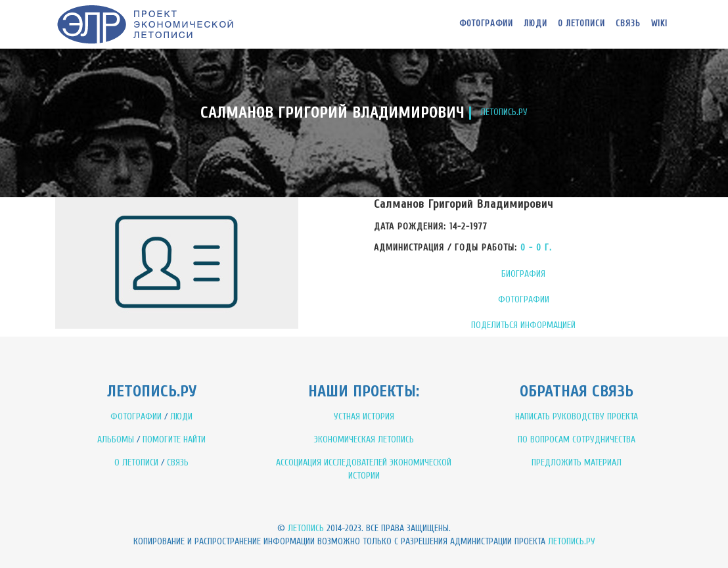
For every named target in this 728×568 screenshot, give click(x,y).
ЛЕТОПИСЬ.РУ (504, 112)
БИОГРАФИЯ (523, 274)
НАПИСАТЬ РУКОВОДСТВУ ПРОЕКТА (577, 416)
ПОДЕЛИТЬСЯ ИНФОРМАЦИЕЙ (523, 325)
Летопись (306, 528)
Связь (628, 23)
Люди (535, 23)
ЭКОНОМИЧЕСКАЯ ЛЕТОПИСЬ (364, 439)
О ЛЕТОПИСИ (136, 462)
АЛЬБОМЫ (116, 439)
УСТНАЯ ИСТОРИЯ (364, 416)
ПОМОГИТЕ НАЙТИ (174, 439)
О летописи (581, 23)
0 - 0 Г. (536, 248)
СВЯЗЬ (178, 462)
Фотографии (486, 23)
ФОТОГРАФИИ (524, 299)
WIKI (659, 23)
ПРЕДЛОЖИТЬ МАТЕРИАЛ (577, 462)
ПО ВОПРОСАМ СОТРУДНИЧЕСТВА (577, 439)
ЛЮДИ (181, 416)
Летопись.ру (572, 541)
